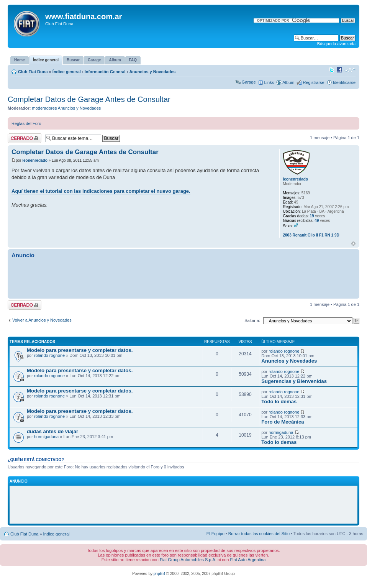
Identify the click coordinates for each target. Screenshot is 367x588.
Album (288, 82)
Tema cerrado (25, 138)
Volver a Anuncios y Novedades (42, 320)
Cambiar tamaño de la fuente (350, 70)
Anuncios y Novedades (152, 72)
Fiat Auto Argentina (248, 560)
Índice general (67, 72)
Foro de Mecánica (283, 422)
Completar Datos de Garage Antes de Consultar (89, 99)
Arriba (353, 244)
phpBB (159, 574)
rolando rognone (49, 355)
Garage (249, 82)
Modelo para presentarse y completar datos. (80, 350)
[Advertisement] (183, 278)
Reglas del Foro (26, 123)
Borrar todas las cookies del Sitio (259, 534)
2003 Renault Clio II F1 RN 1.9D (311, 235)
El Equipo (215, 534)
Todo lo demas (279, 402)
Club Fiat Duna (33, 72)
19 (312, 216)
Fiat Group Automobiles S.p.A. (188, 560)
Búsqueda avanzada (336, 44)
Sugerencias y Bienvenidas (294, 381)
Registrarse (313, 82)
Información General (105, 72)
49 (317, 221)
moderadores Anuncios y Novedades (67, 108)
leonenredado (35, 160)
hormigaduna (46, 437)
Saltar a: (252, 320)
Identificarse (344, 82)
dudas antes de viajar (52, 431)
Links (269, 82)
